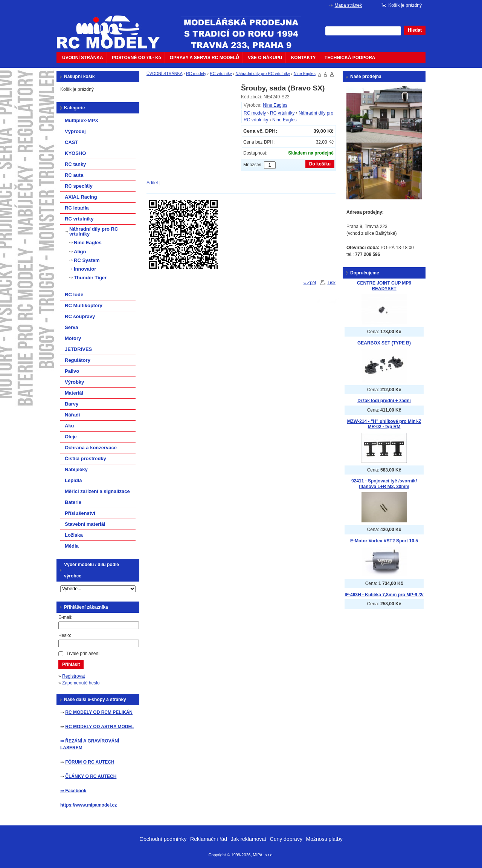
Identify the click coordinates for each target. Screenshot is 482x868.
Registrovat (74, 676)
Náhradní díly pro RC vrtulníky (263, 73)
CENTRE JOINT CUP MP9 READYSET (384, 286)
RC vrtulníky (221, 73)
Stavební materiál (85, 524)
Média (72, 546)
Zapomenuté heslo (81, 683)
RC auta (74, 175)
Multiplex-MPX (82, 120)
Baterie (73, 502)
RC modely (196, 73)
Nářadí (72, 415)
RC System (87, 260)
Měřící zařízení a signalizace (97, 491)
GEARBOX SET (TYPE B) (384, 343)
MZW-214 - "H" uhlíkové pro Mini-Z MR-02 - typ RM (384, 424)
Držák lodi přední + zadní (384, 401)
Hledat (415, 30)
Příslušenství (80, 513)
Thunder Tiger (90, 278)
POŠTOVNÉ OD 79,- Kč (136, 58)
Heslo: (65, 635)
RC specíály (79, 186)
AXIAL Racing (81, 197)
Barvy (72, 404)
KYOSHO (75, 153)
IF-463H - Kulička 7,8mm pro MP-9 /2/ (384, 595)
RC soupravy (80, 316)
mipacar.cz (113, 28)
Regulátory (78, 360)
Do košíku (320, 164)
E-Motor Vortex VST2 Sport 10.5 (384, 541)
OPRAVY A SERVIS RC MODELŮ (204, 58)
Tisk (331, 283)
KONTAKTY (304, 58)
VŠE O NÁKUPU (265, 58)
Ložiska (74, 535)
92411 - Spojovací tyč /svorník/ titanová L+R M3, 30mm (384, 484)
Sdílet (152, 183)
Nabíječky (76, 469)
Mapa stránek (349, 5)
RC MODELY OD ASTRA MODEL (99, 727)
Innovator (85, 269)
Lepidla (73, 480)
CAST (71, 142)
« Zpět (310, 283)
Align (80, 252)
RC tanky (75, 164)
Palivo (72, 371)
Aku (69, 426)
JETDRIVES (78, 349)
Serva (71, 327)
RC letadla (77, 208)
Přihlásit (71, 664)
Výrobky (74, 382)
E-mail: (65, 617)
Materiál (74, 393)
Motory (73, 338)
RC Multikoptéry (84, 305)
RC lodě (74, 295)
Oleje (71, 437)
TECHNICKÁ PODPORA (350, 58)
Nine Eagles (305, 73)
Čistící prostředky (85, 458)
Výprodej (75, 131)
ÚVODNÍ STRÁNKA (83, 58)
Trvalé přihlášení (83, 654)
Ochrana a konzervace (91, 448)
